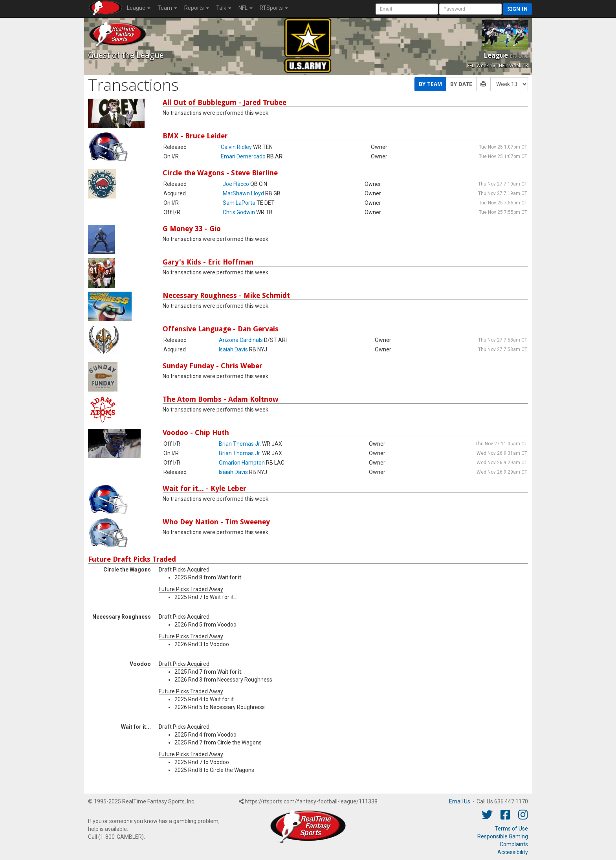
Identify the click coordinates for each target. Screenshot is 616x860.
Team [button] (167, 8)
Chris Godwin (239, 212)
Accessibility (513, 852)
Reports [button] (197, 8)
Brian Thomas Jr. (240, 444)
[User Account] (407, 9)
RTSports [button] (274, 8)
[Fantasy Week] (509, 84)
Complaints (514, 844)
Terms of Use (511, 829)
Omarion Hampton (242, 463)
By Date (461, 84)
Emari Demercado (243, 156)
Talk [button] (224, 8)
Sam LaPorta (239, 203)
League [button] (139, 8)
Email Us (460, 801)
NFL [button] (246, 8)
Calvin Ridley (236, 147)
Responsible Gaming (503, 836)
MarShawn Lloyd (243, 193)
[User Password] (470, 9)
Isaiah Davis (233, 349)
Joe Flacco (236, 184)
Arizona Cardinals (241, 340)
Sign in (517, 9)
